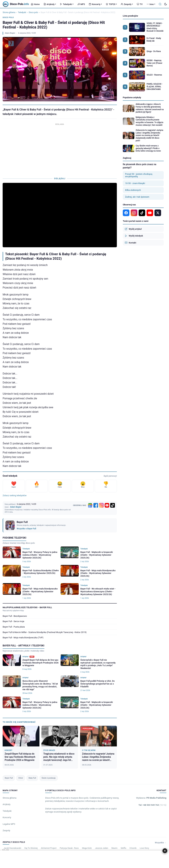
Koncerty (95, 4)
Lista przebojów (130, 16)
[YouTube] (107, 505)
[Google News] (90, 505)
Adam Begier (10, 33)
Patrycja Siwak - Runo (69, 848)
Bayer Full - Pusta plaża (14, 627)
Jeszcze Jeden (102, 848)
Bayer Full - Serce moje (13, 621)
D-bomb (133, 848)
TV (140, 4)
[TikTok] (113, 505)
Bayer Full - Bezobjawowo (15, 616)
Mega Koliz (87, 848)
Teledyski (67, 4)
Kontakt (130, 243)
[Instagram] (101, 505)
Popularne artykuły (132, 97)
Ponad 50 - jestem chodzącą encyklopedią (139, 175)
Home (35, 4)
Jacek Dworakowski (12, 848)
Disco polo (33, 12)
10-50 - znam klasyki (135, 183)
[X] (158, 213)
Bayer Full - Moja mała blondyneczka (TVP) (23, 638)
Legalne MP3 (9, 824)
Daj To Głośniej (31, 848)
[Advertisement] (60, 149)
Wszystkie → (161, 843)
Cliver (21, 778)
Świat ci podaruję (49, 778)
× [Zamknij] (165, 851)
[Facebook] (96, 505)
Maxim (114, 848)
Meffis (124, 848)
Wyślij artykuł (133, 229)
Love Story (144, 848)
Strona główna (9, 12)
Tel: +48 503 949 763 (152, 805)
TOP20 (111, 4)
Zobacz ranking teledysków (15, 496)
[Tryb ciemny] (166, 4)
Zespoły (127, 4)
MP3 (81, 4)
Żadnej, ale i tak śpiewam (137, 197)
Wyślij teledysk (134, 236)
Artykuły (50, 4)
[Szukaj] (160, 4)
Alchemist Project (49, 848)
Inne (151, 4)
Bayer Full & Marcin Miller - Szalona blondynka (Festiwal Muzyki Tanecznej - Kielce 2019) (45, 632)
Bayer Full (9, 778)
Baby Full (32, 778)
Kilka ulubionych (133, 190)
